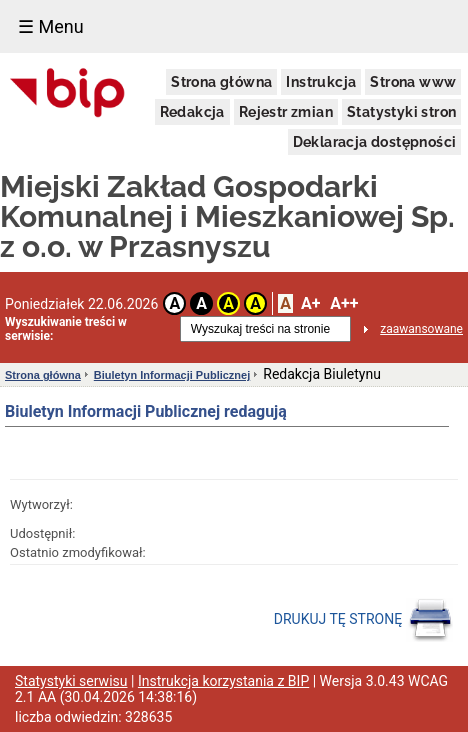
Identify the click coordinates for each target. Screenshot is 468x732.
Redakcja (192, 112)
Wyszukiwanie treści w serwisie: (66, 329)
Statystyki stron (401, 112)
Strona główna (221, 82)
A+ (310, 303)
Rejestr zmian (286, 112)
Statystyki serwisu (71, 681)
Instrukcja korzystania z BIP (223, 681)
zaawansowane (421, 329)
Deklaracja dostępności (375, 142)
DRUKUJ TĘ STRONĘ (363, 620)
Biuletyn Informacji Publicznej (172, 375)
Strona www (413, 82)
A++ (344, 303)
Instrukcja (321, 82)
